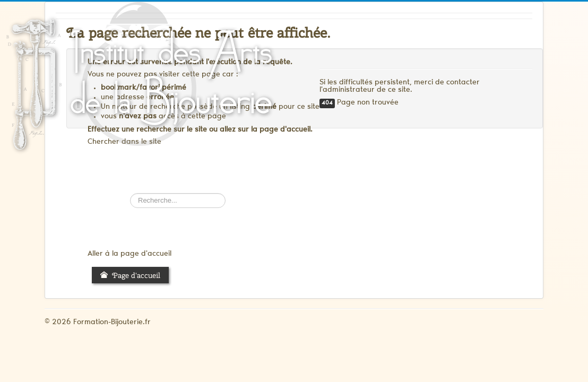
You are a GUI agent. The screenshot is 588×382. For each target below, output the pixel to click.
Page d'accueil (130, 275)
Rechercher (130, 193)
